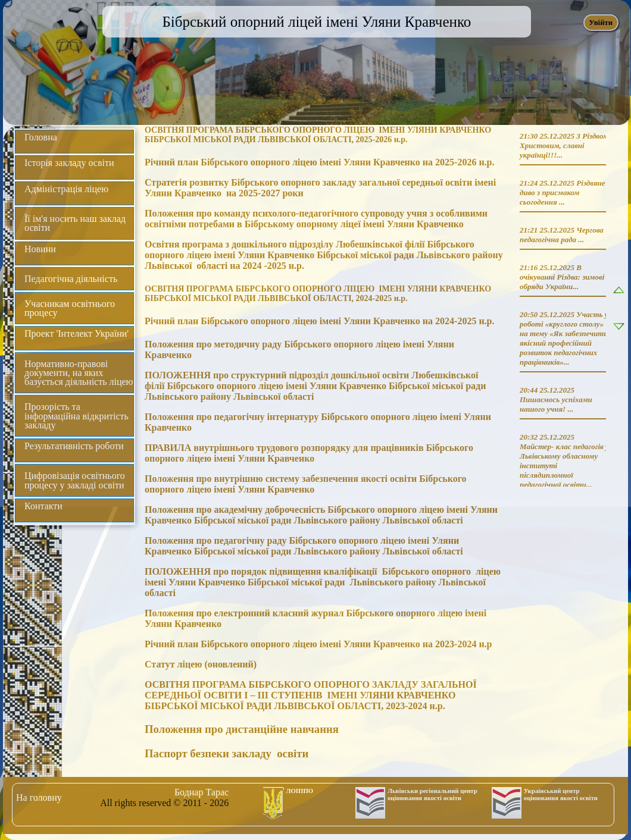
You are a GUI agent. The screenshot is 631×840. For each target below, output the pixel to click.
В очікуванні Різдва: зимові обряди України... (562, 277)
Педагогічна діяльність (71, 279)
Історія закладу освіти (69, 163)
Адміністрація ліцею (66, 189)
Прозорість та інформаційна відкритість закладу (76, 416)
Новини (40, 249)
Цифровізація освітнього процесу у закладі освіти (75, 480)
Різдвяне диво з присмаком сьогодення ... (563, 192)
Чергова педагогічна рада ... (562, 235)
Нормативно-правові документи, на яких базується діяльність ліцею (79, 373)
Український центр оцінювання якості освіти (561, 794)
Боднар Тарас (202, 792)
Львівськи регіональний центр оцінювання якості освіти (432, 794)
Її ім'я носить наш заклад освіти (75, 223)
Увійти (601, 23)
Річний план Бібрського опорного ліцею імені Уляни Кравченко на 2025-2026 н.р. (320, 162)
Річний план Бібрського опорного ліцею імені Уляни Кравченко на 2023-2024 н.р (318, 644)
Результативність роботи (74, 446)
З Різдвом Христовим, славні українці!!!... (564, 145)
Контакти (43, 506)
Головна (41, 137)
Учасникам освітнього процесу (70, 308)
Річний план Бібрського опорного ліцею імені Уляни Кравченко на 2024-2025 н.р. (320, 321)
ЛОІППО (300, 791)
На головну (39, 797)
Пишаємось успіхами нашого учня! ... (556, 404)
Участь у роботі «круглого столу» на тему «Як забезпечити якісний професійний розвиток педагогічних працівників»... (564, 338)
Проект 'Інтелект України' (76, 333)
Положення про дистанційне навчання (242, 729)
